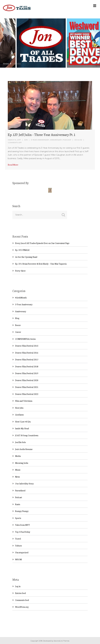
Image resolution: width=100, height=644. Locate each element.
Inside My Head (22, 428)
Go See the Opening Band (26, 257)
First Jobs (19, 408)
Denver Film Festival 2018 (27, 366)
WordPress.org (22, 607)
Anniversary (56, 140)
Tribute (19, 546)
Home (6, 63)
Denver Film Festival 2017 (27, 359)
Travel (18, 539)
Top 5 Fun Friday (23, 532)
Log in (18, 586)
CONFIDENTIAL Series (25, 339)
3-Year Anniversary (40, 140)
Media (18, 456)
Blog (17, 318)
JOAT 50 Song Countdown (27, 435)
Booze (18, 325)
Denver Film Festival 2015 (27, 346)
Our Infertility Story (24, 483)
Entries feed (20, 593)
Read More (13, 164)
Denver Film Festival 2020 (27, 380)
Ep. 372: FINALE (22, 250)
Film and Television (24, 401)
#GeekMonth (21, 298)
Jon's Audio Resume (24, 449)
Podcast (67, 140)
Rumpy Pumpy (22, 511)
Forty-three (20, 271)
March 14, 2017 (14, 140)
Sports (18, 518)
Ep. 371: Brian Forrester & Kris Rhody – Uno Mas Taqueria (41, 264)
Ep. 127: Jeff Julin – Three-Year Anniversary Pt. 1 (41, 134)
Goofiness (19, 415)
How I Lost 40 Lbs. (23, 422)
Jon (26, 140)
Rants (18, 504)
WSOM (18, 559)
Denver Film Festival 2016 (27, 353)
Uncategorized (22, 552)
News (17, 477)
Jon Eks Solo (20, 442)
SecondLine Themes (61, 641)
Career (18, 332)
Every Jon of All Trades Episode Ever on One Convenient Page (42, 243)
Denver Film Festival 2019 (27, 373)
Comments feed (22, 600)
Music (18, 470)
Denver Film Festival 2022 (27, 394)
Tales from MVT (22, 525)
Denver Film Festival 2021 (27, 387)
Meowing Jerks (22, 463)
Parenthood (20, 490)
